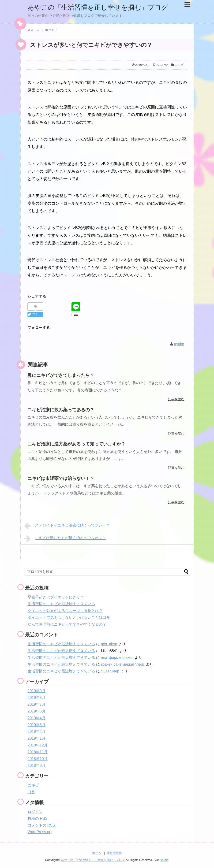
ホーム (97, 853)
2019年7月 (37, 704)
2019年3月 (37, 725)
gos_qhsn (109, 644)
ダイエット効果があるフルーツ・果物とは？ (65, 610)
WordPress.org (40, 832)
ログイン (35, 811)
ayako (179, 344)
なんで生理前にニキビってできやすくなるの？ (67, 624)
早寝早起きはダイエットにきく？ (56, 597)
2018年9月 (37, 765)
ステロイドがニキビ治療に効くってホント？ (67, 526)
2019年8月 (37, 697)
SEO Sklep (110, 671)
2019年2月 (37, 731)
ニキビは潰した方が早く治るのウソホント (65, 538)
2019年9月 (37, 691)
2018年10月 (38, 759)
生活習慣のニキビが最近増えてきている (61, 604)
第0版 (164, 860)
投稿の (38, 818)
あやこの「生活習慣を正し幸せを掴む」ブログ (103, 7)
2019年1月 (37, 738)
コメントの (41, 825)
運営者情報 (114, 853)
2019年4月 (37, 718)
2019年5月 (37, 711)
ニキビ (179, 65)
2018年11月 (38, 752)
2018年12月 (38, 745)
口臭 (31, 792)
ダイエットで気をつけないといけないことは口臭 (69, 617)
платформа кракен (117, 657)
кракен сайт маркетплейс (123, 664)
